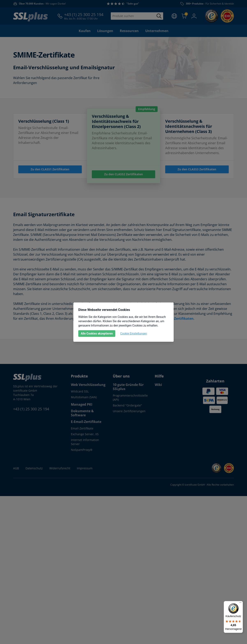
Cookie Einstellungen (134, 334)
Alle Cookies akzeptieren (97, 334)
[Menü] (240, 604)
